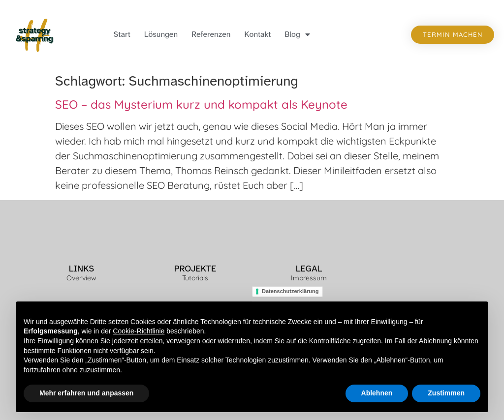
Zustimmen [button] (446, 393)
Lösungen (161, 34)
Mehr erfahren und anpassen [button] (86, 393)
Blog (297, 34)
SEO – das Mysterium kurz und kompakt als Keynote (201, 104)
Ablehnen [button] (377, 393)
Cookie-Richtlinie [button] (139, 331)
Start (122, 34)
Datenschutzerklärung (290, 291)
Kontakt (258, 34)
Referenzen (211, 34)
